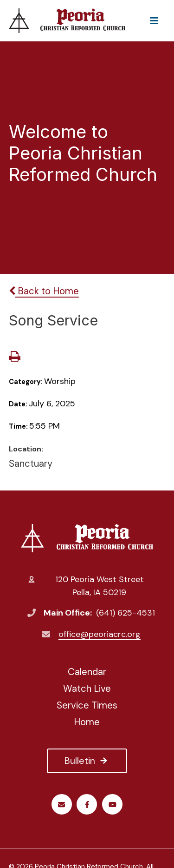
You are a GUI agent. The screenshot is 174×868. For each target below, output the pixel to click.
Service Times (87, 705)
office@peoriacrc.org (100, 634)
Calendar (87, 672)
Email (61, 805)
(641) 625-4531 (126, 613)
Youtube (113, 805)
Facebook (87, 805)
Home (87, 722)
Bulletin (87, 761)
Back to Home (44, 291)
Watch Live (87, 689)
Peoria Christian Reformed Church (87, 538)
